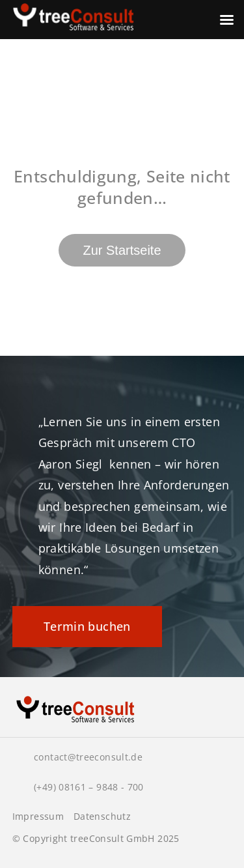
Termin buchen (87, 626)
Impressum (38, 817)
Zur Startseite (122, 250)
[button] (23, 845)
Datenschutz (102, 817)
